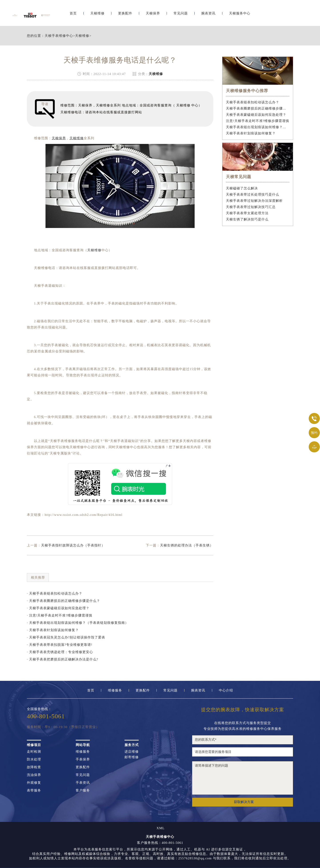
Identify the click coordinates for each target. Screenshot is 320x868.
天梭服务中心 (240, 15)
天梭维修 (97, 15)
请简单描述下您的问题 (243, 778)
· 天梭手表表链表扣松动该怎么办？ (55, 593)
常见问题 (181, 15)
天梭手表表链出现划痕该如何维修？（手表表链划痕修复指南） (258, 127)
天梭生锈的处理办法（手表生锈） (187, 545)
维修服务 (115, 690)
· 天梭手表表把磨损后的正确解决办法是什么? (62, 659)
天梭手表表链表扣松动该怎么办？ (253, 102)
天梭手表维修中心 (59, 36)
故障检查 (34, 767)
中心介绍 (226, 690)
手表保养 (83, 759)
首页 (73, 15)
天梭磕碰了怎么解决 (242, 188)
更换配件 (125, 15)
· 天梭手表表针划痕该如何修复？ (53, 630)
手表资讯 (83, 783)
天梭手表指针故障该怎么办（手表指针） (73, 545)
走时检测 (34, 752)
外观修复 (34, 783)
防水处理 (34, 759)
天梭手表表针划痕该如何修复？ (251, 133)
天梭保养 (153, 15)
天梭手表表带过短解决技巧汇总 (251, 207)
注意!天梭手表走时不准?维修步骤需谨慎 (258, 121)
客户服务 (83, 790)
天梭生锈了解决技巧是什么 (247, 219)
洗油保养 (34, 775)
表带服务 (34, 790)
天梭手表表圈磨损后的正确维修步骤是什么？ (258, 108)
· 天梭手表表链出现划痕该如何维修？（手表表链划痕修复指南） (78, 623)
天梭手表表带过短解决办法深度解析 (254, 201)
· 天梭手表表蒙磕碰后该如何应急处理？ (58, 608)
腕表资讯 (208, 15)
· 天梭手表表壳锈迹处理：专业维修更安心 (60, 652)
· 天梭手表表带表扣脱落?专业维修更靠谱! (60, 645)
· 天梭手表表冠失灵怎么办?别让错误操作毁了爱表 (66, 637)
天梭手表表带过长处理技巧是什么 (253, 194)
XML (160, 828)
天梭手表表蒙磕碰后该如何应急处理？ (256, 115)
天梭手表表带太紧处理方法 (247, 213)
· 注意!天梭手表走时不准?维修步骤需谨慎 (60, 615)
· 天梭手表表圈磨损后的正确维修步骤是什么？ (63, 601)
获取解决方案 (244, 802)
